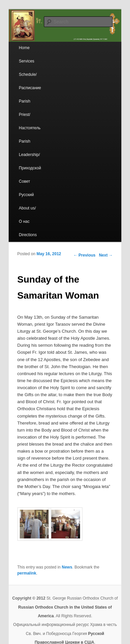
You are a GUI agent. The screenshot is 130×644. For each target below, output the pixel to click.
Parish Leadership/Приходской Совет (30, 161)
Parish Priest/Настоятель (30, 115)
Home (24, 48)
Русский (26, 195)
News (67, 567)
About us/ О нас (27, 215)
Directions (28, 235)
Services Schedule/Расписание (30, 74)
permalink (27, 573)
